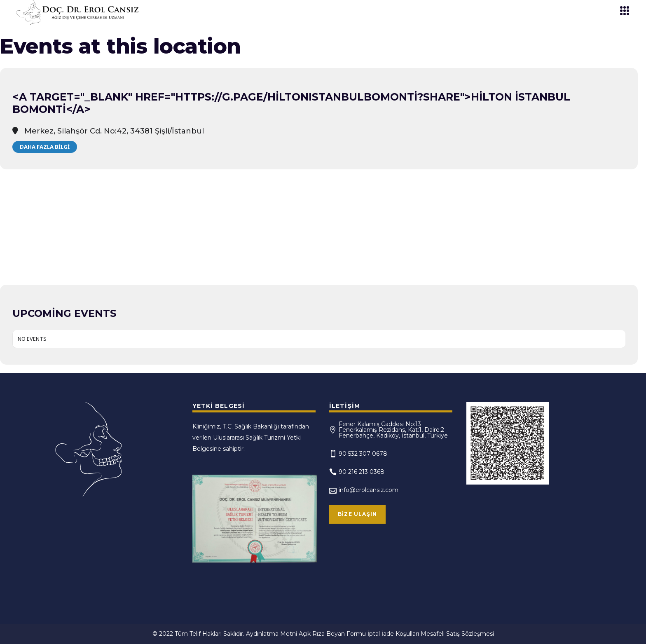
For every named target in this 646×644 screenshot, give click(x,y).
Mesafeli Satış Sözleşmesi (457, 634)
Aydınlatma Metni (272, 634)
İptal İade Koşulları (393, 634)
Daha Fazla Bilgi (45, 147)
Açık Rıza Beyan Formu (332, 634)
